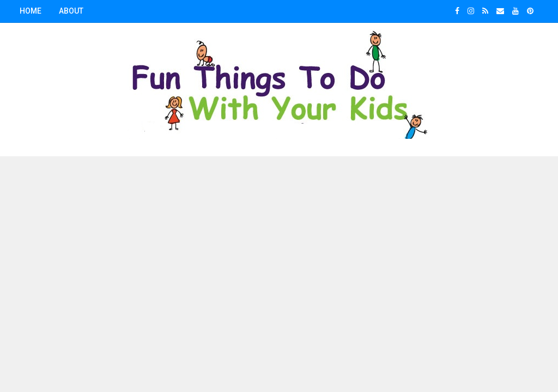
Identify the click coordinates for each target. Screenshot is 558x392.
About (71, 11)
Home (31, 11)
